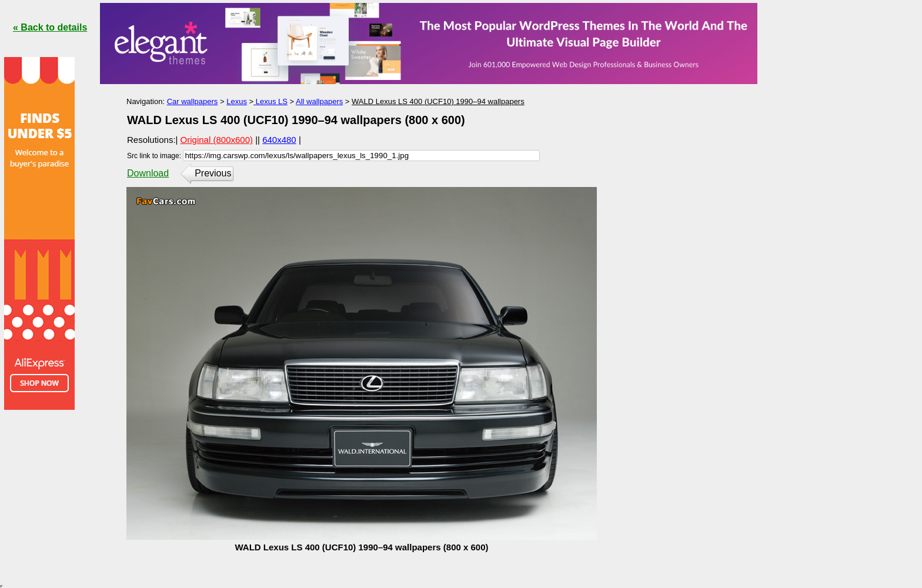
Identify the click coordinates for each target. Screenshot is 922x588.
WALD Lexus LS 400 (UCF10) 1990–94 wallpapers (438, 101)
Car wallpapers (193, 101)
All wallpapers (319, 101)
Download (148, 173)
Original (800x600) (217, 140)
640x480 (279, 140)
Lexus (237, 101)
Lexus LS (270, 101)
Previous (213, 173)
